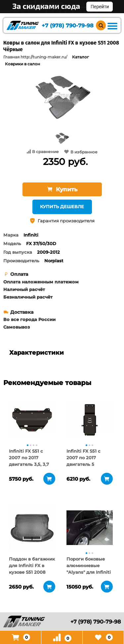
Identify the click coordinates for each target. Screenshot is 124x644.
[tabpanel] (32, 420)
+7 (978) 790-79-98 (68, 26)
